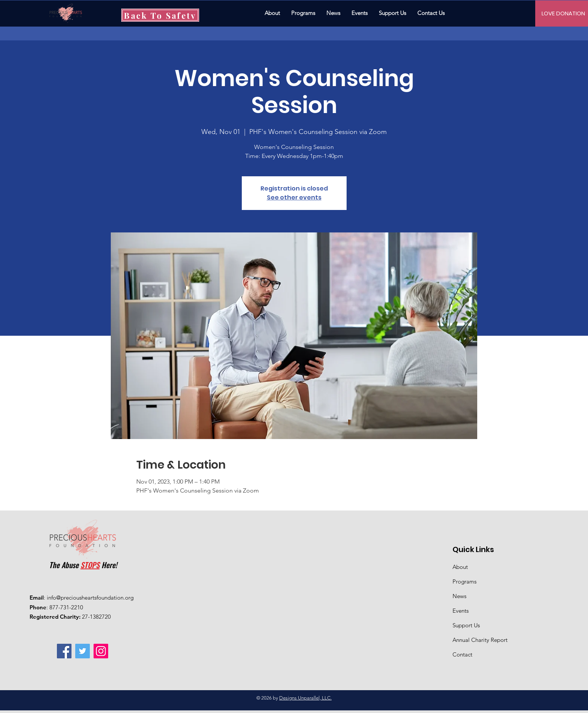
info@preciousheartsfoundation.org (90, 598)
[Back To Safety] (160, 15)
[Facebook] (64, 651)
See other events (294, 197)
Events (461, 611)
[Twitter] (83, 651)
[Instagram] (101, 651)
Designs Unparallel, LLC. (305, 698)
